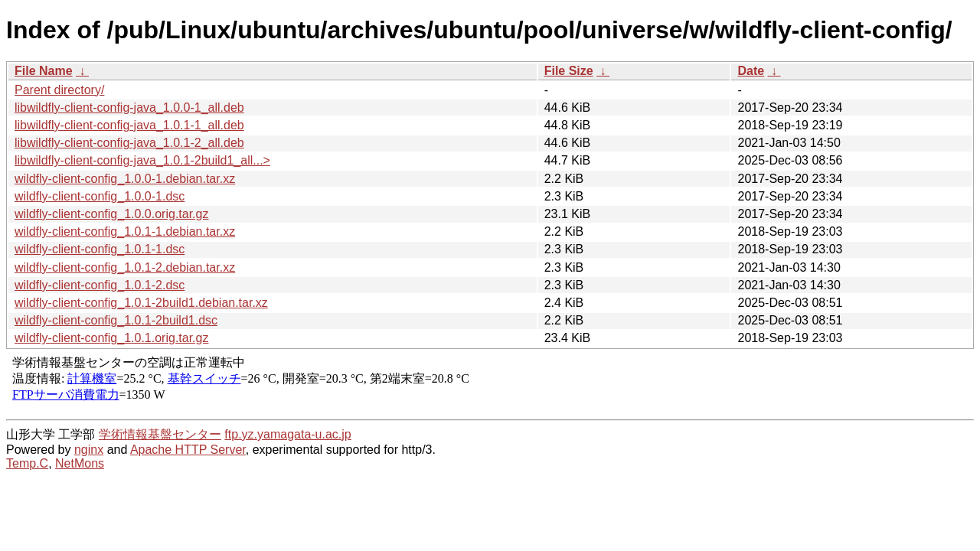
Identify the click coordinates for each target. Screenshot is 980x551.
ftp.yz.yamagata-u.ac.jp (287, 434)
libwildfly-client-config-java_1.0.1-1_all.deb (129, 125)
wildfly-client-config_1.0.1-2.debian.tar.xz (125, 267)
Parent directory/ (59, 90)
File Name (44, 71)
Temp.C (27, 463)
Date (751, 71)
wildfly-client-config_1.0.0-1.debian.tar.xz (125, 179)
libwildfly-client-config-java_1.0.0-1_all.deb (129, 108)
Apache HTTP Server (188, 450)
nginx (89, 450)
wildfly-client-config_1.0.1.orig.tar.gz (111, 338)
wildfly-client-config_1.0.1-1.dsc (100, 249)
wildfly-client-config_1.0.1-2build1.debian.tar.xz (141, 303)
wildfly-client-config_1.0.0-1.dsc (100, 196)
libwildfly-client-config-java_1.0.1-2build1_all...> (142, 160)
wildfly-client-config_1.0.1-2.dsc (100, 285)
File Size (569, 71)
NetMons (80, 463)
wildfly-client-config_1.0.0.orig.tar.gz (111, 214)
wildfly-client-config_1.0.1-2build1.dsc (116, 320)
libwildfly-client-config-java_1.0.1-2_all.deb (129, 143)
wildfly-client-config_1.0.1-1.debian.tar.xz (125, 231)
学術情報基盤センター (160, 434)
